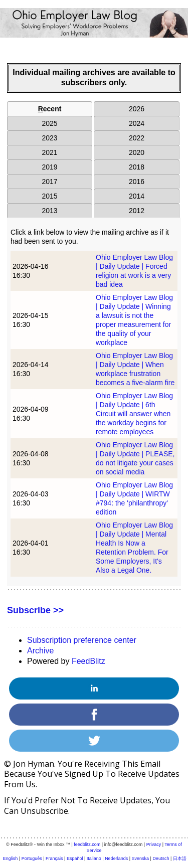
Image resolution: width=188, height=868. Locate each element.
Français (54, 858)
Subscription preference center (82, 640)
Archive (40, 651)
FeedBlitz (88, 661)
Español (75, 858)
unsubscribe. (45, 811)
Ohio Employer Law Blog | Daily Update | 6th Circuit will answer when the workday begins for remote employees (134, 414)
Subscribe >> (35, 610)
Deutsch (161, 858)
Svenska (141, 858)
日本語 (180, 858)
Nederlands (116, 858)
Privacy (154, 844)
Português (32, 858)
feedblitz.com (87, 844)
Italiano (94, 858)
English (11, 858)
